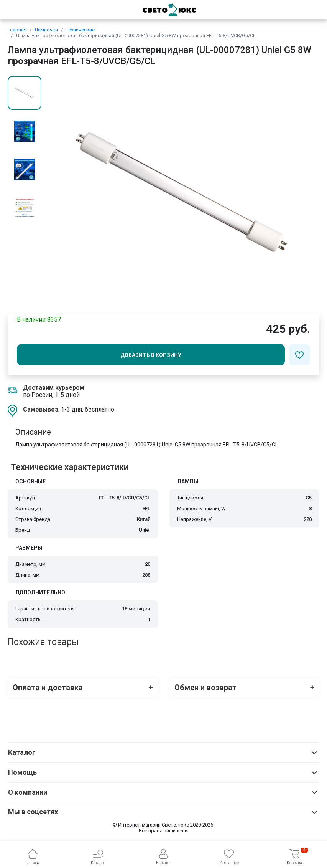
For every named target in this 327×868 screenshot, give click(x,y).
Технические (80, 30)
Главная (17, 30)
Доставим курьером (54, 388)
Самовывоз (41, 409)
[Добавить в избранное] (299, 355)
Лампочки (46, 30)
